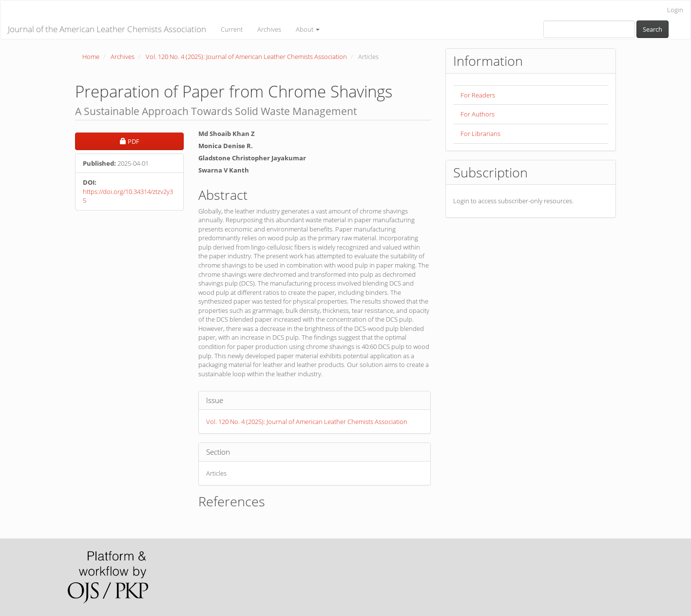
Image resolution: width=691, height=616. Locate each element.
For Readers (478, 95)
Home (91, 57)
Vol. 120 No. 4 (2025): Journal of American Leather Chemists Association (246, 57)
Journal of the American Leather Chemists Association (107, 29)
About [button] (308, 29)
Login (675, 10)
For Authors (478, 114)
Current (232, 29)
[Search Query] (589, 29)
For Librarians (480, 134)
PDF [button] (152, 141)
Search (653, 29)
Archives (269, 29)
